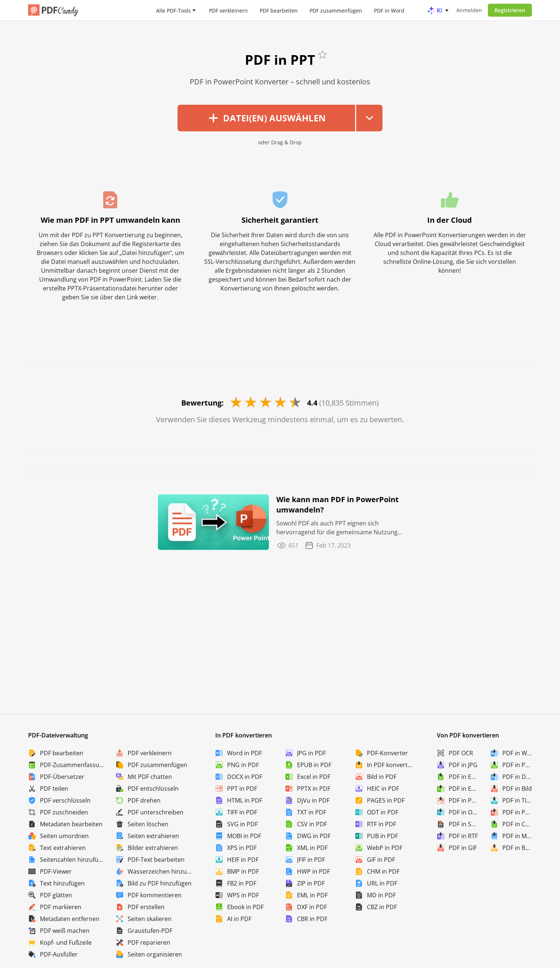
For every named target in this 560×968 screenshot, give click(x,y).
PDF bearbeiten (279, 10)
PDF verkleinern (228, 10)
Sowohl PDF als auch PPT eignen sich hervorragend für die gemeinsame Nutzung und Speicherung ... (337, 528)
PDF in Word (389, 10)
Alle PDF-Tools (173, 10)
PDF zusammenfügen (336, 10)
